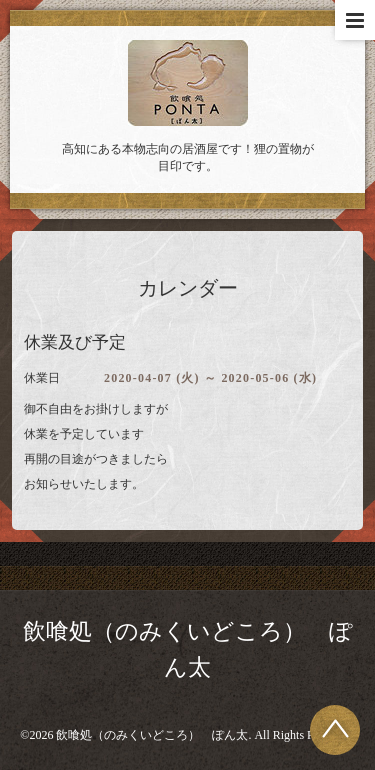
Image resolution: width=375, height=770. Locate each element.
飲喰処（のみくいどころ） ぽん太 (152, 735)
